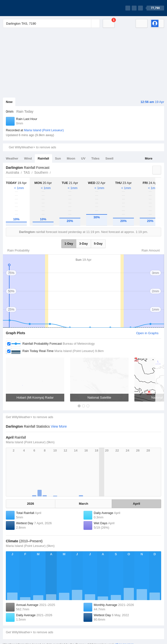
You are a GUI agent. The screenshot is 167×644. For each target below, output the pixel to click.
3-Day (83, 244)
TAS (27, 172)
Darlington (54, 172)
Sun (58, 158)
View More (59, 426)
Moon (71, 158)
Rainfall (43, 158)
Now (9, 102)
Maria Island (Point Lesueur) (44, 130)
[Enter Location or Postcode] (51, 23)
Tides (95, 158)
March (83, 504)
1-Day (69, 244)
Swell (109, 158)
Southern (41, 172)
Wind (28, 158)
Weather (12, 158)
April (137, 504)
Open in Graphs (147, 333)
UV (83, 158)
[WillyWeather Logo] (26, 8)
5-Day (98, 244)
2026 (31, 504)
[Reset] (87, 23)
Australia (12, 172)
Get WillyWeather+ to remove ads (32, 147)
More (149, 158)
